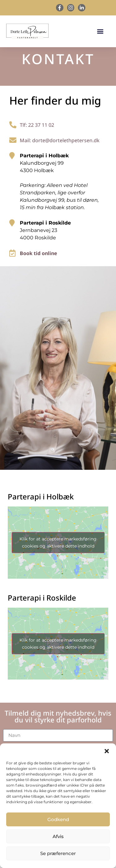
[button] (107, 751)
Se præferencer (58, 853)
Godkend (58, 819)
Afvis (58, 836)
